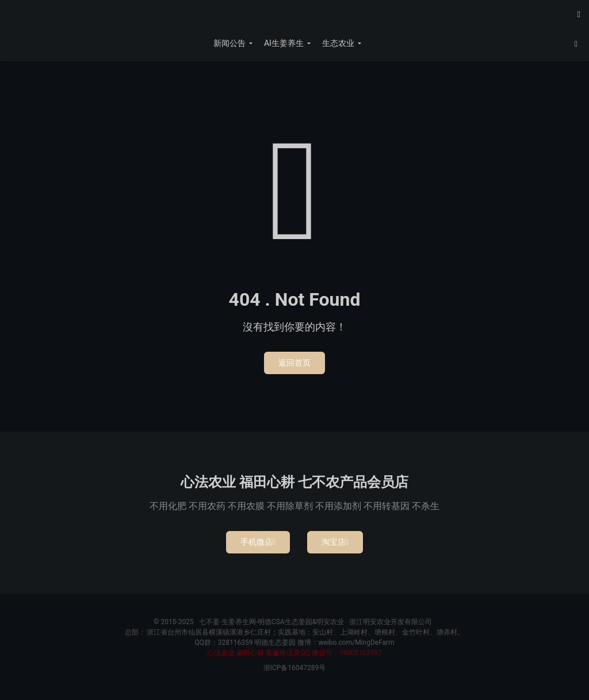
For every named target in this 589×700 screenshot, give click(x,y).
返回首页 (294, 363)
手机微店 (258, 542)
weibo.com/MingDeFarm (356, 643)
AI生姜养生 (284, 43)
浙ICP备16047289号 (295, 668)
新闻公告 (230, 43)
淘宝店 (335, 542)
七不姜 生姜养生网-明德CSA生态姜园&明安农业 (294, 18)
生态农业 (338, 43)
